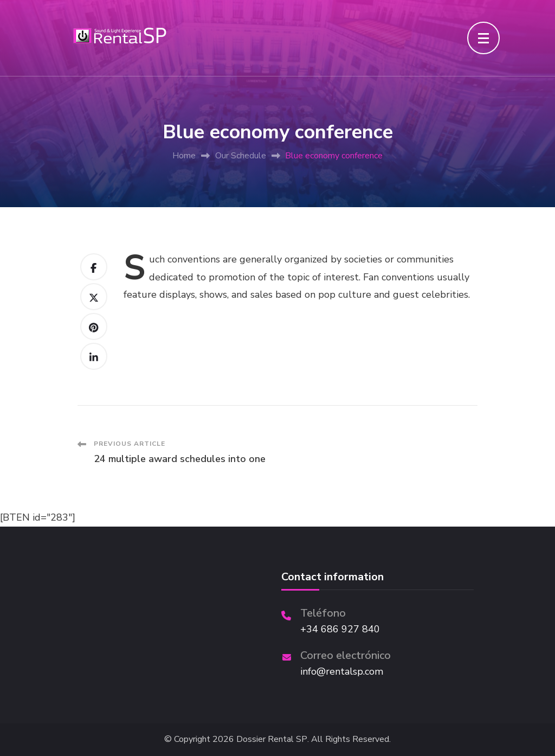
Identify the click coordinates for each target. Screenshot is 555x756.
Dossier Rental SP (272, 739)
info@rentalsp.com (342, 671)
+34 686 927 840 (340, 629)
